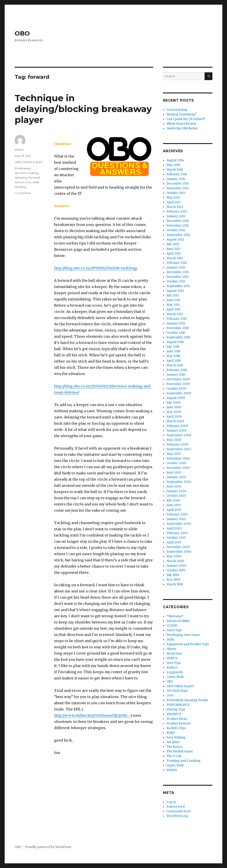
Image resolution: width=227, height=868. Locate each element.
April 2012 (174, 253)
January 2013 (176, 216)
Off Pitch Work (177, 691)
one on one (23, 182)
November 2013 (178, 188)
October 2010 (176, 333)
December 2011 (178, 272)
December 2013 (178, 184)
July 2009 (173, 403)
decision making (26, 173)
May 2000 (174, 556)
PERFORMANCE (178, 705)
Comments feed (178, 811)
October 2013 (176, 193)
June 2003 (174, 505)
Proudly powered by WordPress (48, 847)
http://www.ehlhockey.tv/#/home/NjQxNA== (92, 715)
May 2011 (173, 305)
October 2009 (176, 389)
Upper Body (175, 765)
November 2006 (178, 459)
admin (19, 150)
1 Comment (23, 193)
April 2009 (174, 417)
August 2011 (175, 291)
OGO (170, 695)
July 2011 (173, 295)
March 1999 (175, 584)
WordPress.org (177, 816)
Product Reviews (179, 723)
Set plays (173, 742)
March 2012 (175, 258)
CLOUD (172, 626)
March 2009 (175, 421)
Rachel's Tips (176, 728)
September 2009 (179, 393)
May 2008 (174, 440)
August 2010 (175, 342)
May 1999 (173, 580)
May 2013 (173, 198)
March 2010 (175, 365)
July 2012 (173, 244)
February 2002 (177, 533)
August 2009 (176, 398)
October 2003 (176, 496)
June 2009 (174, 407)
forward (34, 178)
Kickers (172, 668)
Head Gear (174, 654)
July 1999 (173, 575)
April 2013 (174, 202)
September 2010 (178, 337)
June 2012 (173, 249)
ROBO (171, 733)
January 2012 (176, 267)
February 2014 (177, 174)
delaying (21, 178)
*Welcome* (175, 616)
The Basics (174, 747)
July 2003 (173, 500)
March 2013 (175, 207)
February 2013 (177, 212)
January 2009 (176, 431)
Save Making (176, 737)
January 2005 (176, 477)
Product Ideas (177, 719)
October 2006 (176, 463)
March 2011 (175, 314)
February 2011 (177, 319)
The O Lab (174, 756)
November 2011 (177, 277)
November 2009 (178, 384)
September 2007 (179, 449)
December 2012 (178, 221)
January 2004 (176, 491)
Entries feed (176, 807)
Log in (171, 802)
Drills (170, 640)
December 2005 (178, 468)
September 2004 (179, 482)
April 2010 (174, 361)
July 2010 (173, 347)
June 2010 (173, 351)
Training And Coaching (184, 761)
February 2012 (177, 263)
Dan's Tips (174, 630)
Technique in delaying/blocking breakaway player (83, 109)
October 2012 (176, 230)
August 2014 (175, 160)
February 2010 (177, 370)
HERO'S (172, 658)
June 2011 (173, 300)
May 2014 (173, 165)
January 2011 (176, 323)
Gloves (171, 649)
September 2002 (179, 524)
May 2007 (174, 454)
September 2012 (178, 235)
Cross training (177, 110)
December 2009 (178, 379)
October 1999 (176, 570)
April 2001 (174, 542)
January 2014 (176, 179)
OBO (22, 33)
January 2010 (176, 375)
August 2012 (175, 240)
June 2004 (174, 486)
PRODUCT (174, 714)
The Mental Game (180, 751)
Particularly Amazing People (187, 700)
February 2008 (177, 445)
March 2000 (175, 561)
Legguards (175, 672)
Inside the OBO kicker (182, 128)
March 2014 (175, 170)
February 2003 (177, 514)
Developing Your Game (183, 635)
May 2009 (174, 412)
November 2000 (178, 547)
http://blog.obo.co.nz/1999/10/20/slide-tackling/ (96, 268)
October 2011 (176, 281)
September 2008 (179, 435)
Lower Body (175, 677)
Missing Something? (181, 114)
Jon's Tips (174, 663)
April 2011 (173, 309)
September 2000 (179, 552)
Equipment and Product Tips (188, 644)
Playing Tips (176, 709)
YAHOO (172, 770)
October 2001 (176, 538)
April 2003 (174, 510)
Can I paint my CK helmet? (186, 119)
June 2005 (174, 472)
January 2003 (176, 519)
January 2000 (176, 566)
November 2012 (178, 226)
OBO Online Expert (29, 162)
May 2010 (173, 356)
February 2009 (177, 426)
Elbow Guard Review (181, 124)
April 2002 (174, 528)
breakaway (23, 168)
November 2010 (178, 328)
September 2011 (178, 286)
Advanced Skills (178, 621)
